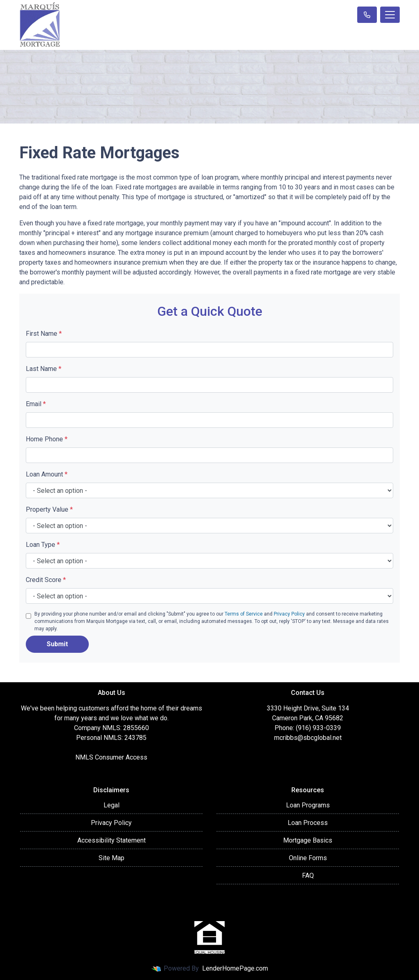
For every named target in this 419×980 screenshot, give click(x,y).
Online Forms (308, 858)
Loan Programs (308, 805)
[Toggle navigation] (390, 15)
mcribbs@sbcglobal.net (308, 738)
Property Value (49, 509)
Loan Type (43, 545)
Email (36, 404)
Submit (57, 644)
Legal (112, 805)
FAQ (308, 875)
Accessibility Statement (112, 840)
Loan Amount (47, 474)
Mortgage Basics (308, 840)
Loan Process (308, 823)
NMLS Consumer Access (111, 757)
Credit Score (46, 580)
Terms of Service (244, 614)
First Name (44, 334)
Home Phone (47, 439)
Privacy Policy (289, 614)
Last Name (44, 369)
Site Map (112, 858)
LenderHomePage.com (235, 968)
